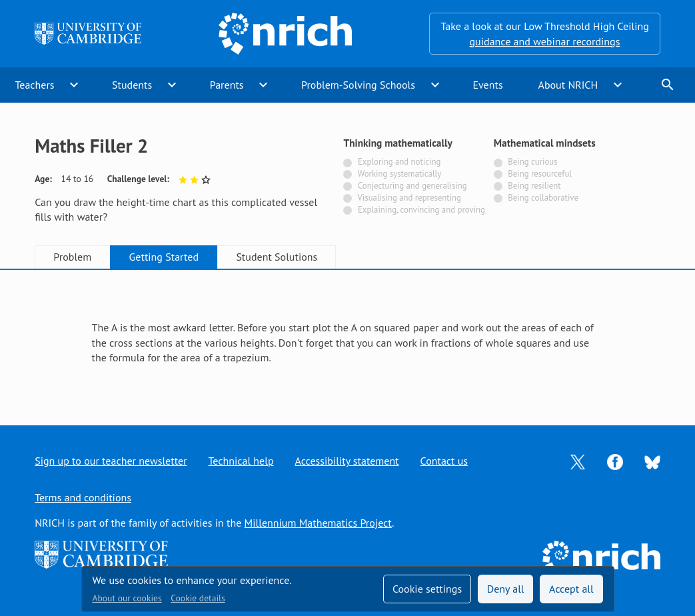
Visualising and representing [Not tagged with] (409, 198)
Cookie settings (427, 589)
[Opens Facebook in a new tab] (615, 461)
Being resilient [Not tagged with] (534, 186)
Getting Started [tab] (164, 257)
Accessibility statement (347, 461)
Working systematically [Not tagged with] (400, 174)
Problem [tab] (72, 257)
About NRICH (568, 85)
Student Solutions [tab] (277, 257)
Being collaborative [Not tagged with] (543, 198)
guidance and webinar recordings (545, 41)
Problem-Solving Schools (358, 85)
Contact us (444, 461)
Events (487, 85)
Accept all (571, 589)
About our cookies (127, 598)
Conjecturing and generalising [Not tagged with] (412, 186)
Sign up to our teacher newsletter (111, 461)
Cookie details (198, 598)
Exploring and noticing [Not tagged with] (399, 162)
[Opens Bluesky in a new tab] (652, 461)
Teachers (34, 85)
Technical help (241, 461)
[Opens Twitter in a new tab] (578, 461)
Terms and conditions (83, 497)
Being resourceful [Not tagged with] (540, 174)
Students (132, 85)
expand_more (74, 85)
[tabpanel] (348, 335)
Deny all (506, 589)
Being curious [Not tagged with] (532, 162)
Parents (227, 85)
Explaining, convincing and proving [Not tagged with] (421, 210)
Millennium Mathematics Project (318, 523)
